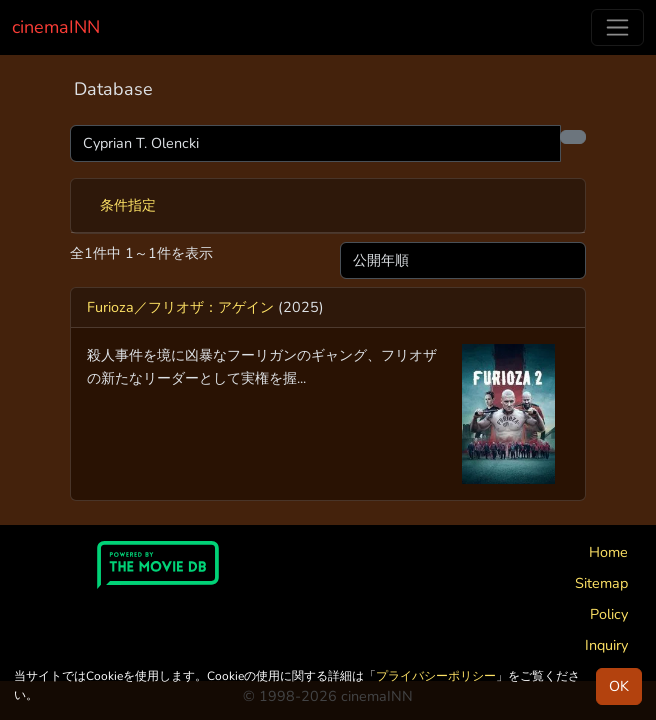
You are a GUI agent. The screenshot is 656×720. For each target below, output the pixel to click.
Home (608, 552)
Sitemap (601, 583)
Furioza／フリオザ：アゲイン (180, 307)
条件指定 (128, 205)
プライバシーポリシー (436, 676)
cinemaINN (56, 27)
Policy (609, 614)
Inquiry (606, 645)
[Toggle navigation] (617, 27)
